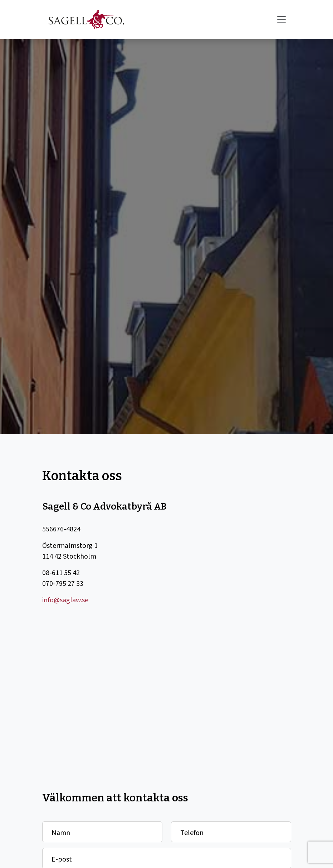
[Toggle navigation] (281, 19)
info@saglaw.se (65, 600)
